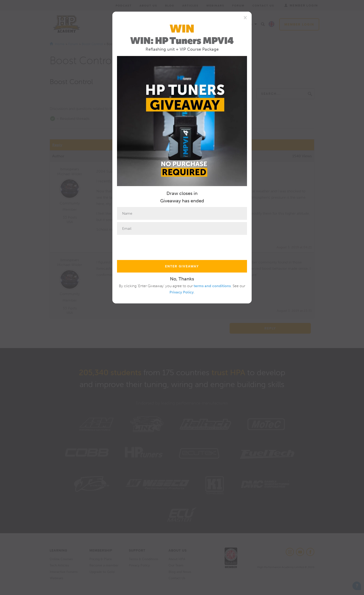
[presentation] (152, 246)
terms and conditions (212, 286)
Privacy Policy (182, 292)
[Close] (245, 17)
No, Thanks (182, 279)
